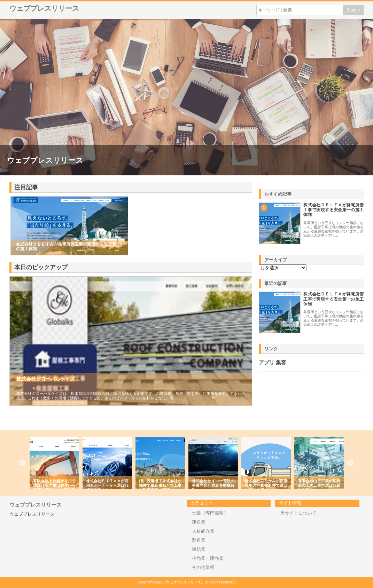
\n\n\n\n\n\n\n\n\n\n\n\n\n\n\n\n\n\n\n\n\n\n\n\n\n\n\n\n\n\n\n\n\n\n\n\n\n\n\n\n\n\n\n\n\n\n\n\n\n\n (283, 268)
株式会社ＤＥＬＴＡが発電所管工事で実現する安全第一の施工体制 (333, 210)
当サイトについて (298, 513)
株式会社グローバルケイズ (46, 379)
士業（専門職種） (210, 513)
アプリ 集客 (273, 363)
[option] (65, 463)
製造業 (199, 540)
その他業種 (203, 567)
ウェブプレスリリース (44, 8)
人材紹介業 (203, 531)
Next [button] (350, 463)
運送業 (199, 522)
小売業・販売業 (208, 558)
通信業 (199, 549)
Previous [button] (23, 463)
